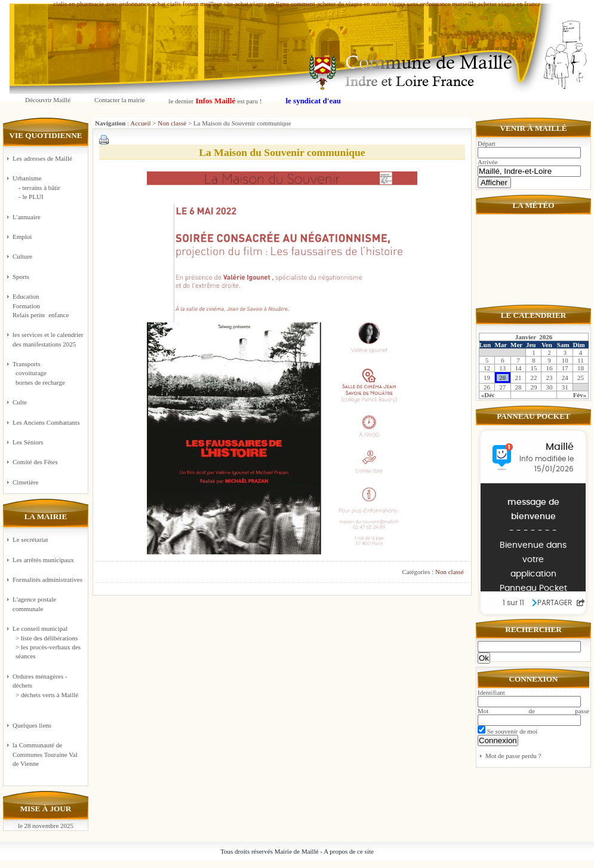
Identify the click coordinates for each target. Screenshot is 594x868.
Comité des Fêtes (35, 462)
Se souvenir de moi (507, 731)
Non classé (172, 123)
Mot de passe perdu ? (513, 756)
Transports (48, 374)
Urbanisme (48, 188)
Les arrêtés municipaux (43, 560)
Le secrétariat (30, 539)
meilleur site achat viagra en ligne (244, 4)
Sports (21, 277)
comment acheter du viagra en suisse (339, 4)
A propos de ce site (349, 851)
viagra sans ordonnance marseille (432, 4)
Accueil (140, 123)
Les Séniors (28, 442)
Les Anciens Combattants (46, 422)
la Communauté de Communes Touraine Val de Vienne (45, 754)
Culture (22, 256)
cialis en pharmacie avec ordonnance (101, 4)
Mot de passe (533, 711)
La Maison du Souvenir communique (282, 152)
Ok (484, 658)
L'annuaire (27, 217)
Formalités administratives (47, 579)
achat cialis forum (175, 4)
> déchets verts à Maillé (47, 695)
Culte (20, 402)
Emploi (22, 237)
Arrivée (488, 162)
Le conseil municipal (40, 628)
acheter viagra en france (509, 4)
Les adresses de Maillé (42, 158)
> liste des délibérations (47, 638)
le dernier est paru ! (215, 101)
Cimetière (25, 482)
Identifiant (491, 692)
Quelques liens (32, 725)
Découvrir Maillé (48, 100)
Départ (487, 143)
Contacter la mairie (119, 100)
